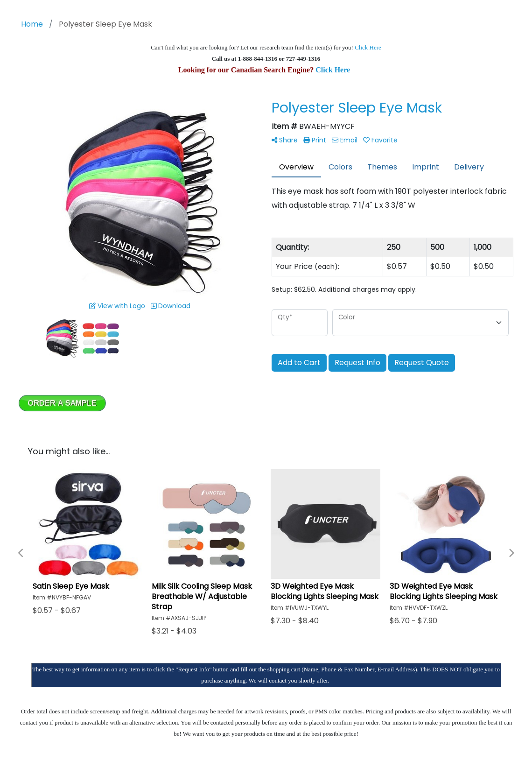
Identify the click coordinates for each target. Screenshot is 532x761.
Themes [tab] (382, 167)
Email (345, 140)
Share (285, 140)
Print (315, 140)
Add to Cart (299, 363)
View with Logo (117, 306)
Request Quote (422, 363)
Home (32, 24)
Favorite (380, 140)
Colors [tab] (340, 167)
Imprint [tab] (426, 167)
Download (171, 306)
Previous (21, 553)
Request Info (357, 363)
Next (511, 553)
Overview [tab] (296, 167)
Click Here (368, 47)
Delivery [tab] (469, 167)
